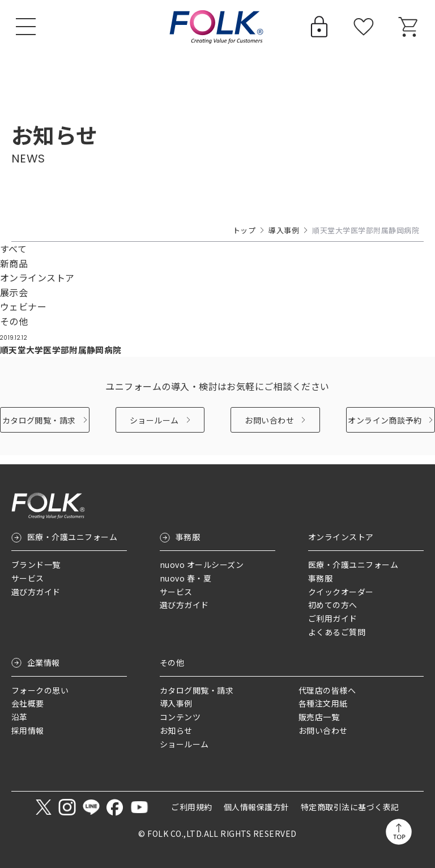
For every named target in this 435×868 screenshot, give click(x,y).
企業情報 (44, 662)
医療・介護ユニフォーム (72, 537)
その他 (14, 321)
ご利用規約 (191, 807)
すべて (13, 249)
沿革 (20, 717)
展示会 (14, 292)
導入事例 (284, 230)
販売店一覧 (319, 717)
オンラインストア (37, 277)
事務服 (188, 537)
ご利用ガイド (333, 618)
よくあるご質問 (337, 632)
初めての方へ (333, 605)
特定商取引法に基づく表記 (350, 807)
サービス (28, 578)
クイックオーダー (341, 592)
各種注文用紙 (323, 704)
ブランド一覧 (36, 565)
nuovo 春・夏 (185, 578)
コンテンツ (180, 717)
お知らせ (176, 730)
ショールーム (154, 429)
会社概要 (28, 704)
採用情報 (28, 730)
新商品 (14, 263)
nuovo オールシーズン (202, 565)
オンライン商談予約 (385, 429)
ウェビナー (23, 306)
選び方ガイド (36, 592)
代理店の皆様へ (327, 690)
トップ (244, 230)
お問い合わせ (269, 429)
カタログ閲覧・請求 (39, 429)
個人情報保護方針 (257, 807)
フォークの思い (40, 690)
